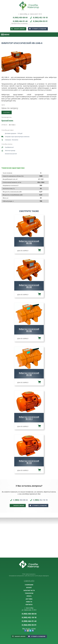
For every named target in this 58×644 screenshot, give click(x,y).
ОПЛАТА (29, 596)
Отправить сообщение (38, 29)
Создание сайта (29, 581)
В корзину (7, 112)
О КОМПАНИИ (29, 585)
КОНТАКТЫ (29, 605)
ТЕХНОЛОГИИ (29, 593)
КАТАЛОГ (29, 588)
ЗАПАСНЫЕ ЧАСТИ (29, 590)
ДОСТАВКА (29, 599)
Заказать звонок (18, 29)
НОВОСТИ (29, 602)
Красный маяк (7, 120)
